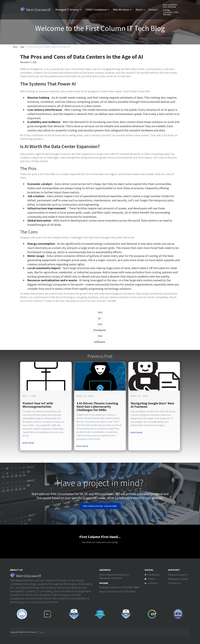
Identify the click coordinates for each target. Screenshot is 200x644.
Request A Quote (178, 579)
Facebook (154, 575)
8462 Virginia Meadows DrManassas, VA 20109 (114, 576)
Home (15, 47)
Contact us (174, 583)
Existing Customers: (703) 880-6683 (171, 12)
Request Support (178, 575)
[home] (35, 10)
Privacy (42, 632)
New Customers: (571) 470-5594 (170, 6)
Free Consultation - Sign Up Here (100, 506)
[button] (70, 10)
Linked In (153, 583)
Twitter (152, 579)
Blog (22, 47)
